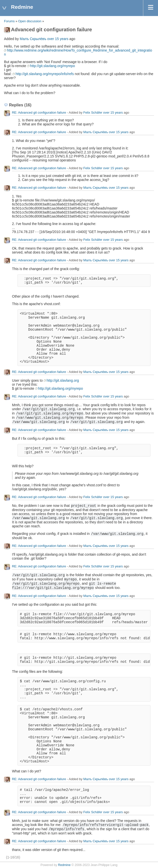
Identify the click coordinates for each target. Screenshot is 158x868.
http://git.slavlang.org (63, 380)
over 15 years (58, 39)
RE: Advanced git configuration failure (39, 113)
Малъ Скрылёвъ (33, 39)
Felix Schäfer (93, 113)
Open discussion (30, 21)
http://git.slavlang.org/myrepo (53, 66)
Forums (9, 21)
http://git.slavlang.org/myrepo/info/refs (45, 74)
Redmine (64, 865)
